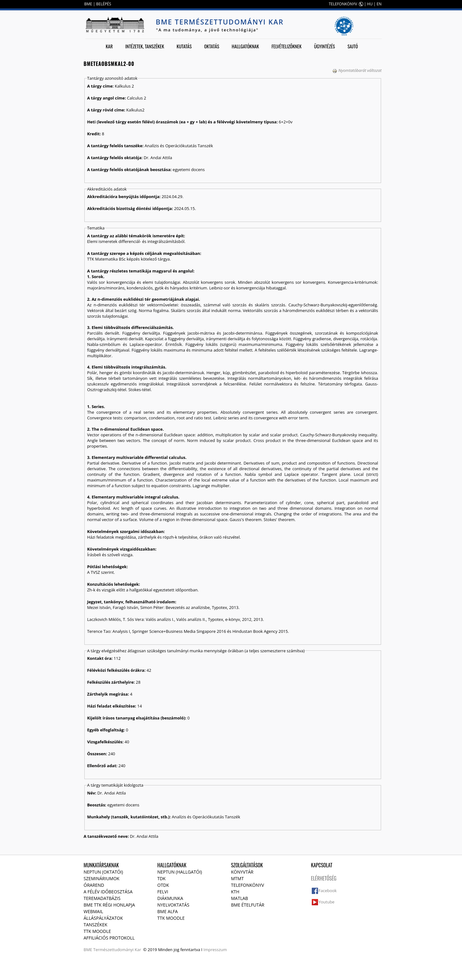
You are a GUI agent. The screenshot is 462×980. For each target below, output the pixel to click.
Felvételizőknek (287, 46)
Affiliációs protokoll (109, 938)
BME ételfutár (248, 905)
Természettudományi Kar (117, 950)
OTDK (163, 885)
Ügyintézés (324, 46)
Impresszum (215, 950)
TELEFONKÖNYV (343, 4)
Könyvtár (242, 872)
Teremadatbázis (102, 898)
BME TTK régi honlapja (109, 905)
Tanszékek (96, 925)
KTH (235, 892)
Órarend (94, 885)
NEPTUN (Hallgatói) (180, 872)
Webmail (93, 911)
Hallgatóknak (245, 46)
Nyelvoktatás (173, 905)
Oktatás (212, 46)
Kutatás (184, 46)
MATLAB (240, 898)
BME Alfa (168, 911)
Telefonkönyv (248, 885)
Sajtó (353, 46)
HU (370, 4)
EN (379, 4)
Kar (109, 46)
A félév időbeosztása (108, 892)
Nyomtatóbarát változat (357, 70)
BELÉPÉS (104, 4)
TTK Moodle (97, 931)
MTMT (238, 878)
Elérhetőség (324, 878)
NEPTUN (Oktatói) (104, 872)
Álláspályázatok (103, 918)
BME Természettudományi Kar (220, 22)
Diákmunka (170, 898)
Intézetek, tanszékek (145, 46)
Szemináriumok (102, 878)
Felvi (163, 892)
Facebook (328, 891)
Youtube (327, 902)
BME (88, 4)
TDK (162, 878)
